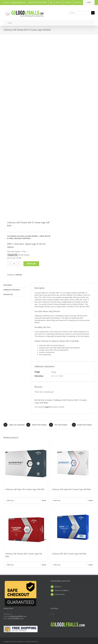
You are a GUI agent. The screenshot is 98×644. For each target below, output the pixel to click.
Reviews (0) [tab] (8, 294)
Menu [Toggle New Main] (9, 23)
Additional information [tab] (12, 290)
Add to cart (31, 264)
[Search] (93, 13)
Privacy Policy (60, 594)
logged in (48, 407)
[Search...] (80, 13)
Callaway (19, 275)
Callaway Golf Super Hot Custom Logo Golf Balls (25, 489)
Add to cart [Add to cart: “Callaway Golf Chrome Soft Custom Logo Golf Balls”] (10, 565)
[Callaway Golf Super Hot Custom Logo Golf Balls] (26, 464)
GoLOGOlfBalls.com (16, 618)
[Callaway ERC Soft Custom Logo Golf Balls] (72, 528)
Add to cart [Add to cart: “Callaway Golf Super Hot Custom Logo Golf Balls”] (10, 501)
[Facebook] (51, 614)
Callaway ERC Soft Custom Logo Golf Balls (69, 554)
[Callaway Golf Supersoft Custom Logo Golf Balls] (72, 464)
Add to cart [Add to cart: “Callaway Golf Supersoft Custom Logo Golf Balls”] (57, 501)
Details (44, 501)
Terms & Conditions (62, 590)
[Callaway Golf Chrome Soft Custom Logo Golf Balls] (26, 528)
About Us (58, 587)
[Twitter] (53, 614)
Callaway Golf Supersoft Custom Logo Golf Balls (71, 489)
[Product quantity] (14, 264)
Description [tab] (8, 285)
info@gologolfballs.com (18, 3)
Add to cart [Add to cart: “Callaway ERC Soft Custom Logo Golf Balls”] (57, 565)
